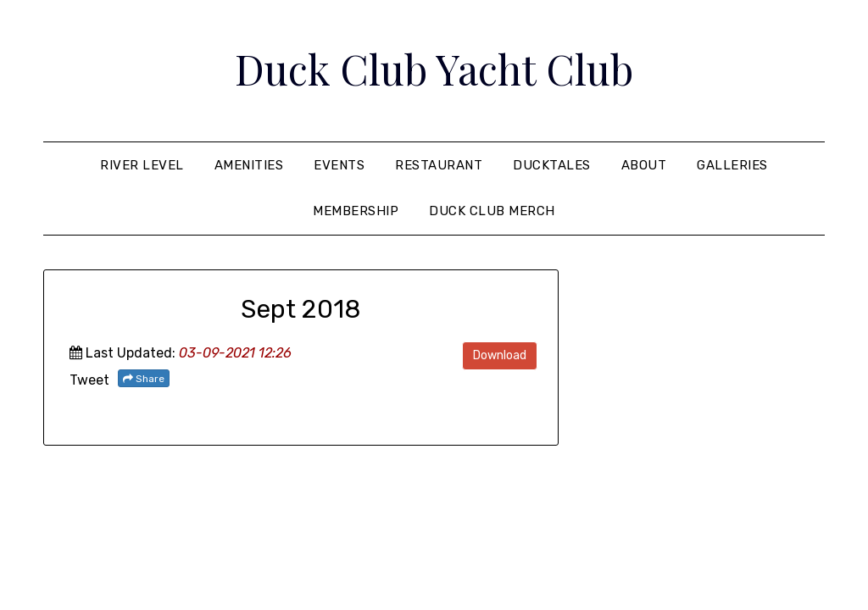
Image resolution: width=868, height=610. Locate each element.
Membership (356, 211)
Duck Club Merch (492, 211)
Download (500, 355)
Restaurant (439, 165)
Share (144, 379)
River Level (142, 165)
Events (339, 165)
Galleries (732, 165)
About (644, 165)
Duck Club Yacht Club (434, 69)
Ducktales (552, 165)
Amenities (249, 165)
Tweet (89, 380)
